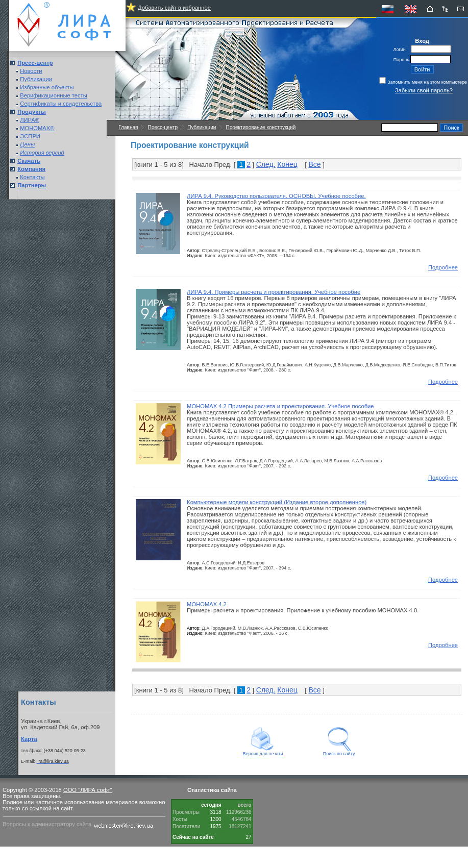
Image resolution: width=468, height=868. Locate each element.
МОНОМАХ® (37, 128)
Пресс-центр (163, 127)
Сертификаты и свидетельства (61, 104)
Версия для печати (263, 752)
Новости (31, 71)
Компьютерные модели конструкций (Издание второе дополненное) (277, 502)
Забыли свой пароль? (424, 90)
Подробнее (443, 267)
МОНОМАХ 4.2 (207, 604)
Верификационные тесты (54, 95)
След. (266, 164)
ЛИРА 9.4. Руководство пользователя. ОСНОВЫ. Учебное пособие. (276, 196)
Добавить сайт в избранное (174, 8)
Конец (287, 164)
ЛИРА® (30, 120)
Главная (128, 127)
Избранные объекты (47, 87)
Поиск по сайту (339, 752)
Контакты (32, 177)
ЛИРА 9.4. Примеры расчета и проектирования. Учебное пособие (274, 292)
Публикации (36, 79)
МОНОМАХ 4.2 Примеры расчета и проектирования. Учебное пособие (280, 406)
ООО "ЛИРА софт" (88, 790)
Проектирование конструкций (261, 127)
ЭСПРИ (30, 136)
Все (314, 164)
